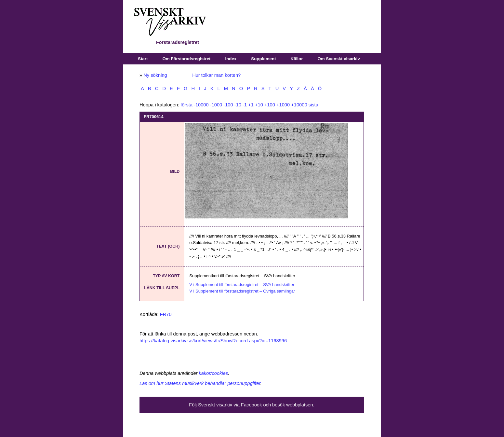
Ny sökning (155, 75)
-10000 (201, 105)
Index (231, 59)
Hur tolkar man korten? (216, 75)
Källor (297, 59)
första (186, 105)
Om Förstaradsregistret (186, 59)
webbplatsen (299, 405)
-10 (238, 105)
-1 (245, 105)
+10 (259, 105)
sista (313, 105)
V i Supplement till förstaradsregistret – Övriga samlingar (242, 291)
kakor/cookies (214, 373)
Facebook (251, 405)
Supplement (263, 59)
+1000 (283, 105)
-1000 (216, 105)
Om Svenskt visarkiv (338, 59)
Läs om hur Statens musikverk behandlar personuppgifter (200, 383)
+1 (251, 105)
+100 (270, 105)
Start (143, 59)
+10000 (299, 105)
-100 (228, 105)
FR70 (166, 314)
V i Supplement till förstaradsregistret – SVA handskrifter (242, 285)
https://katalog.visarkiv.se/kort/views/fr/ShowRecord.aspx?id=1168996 (213, 341)
